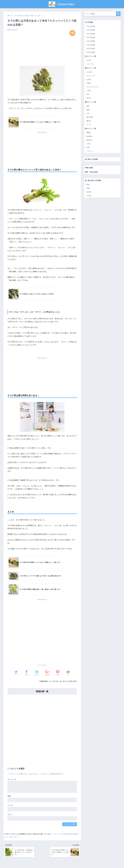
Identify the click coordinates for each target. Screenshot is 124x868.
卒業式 (89, 83)
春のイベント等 (91, 68)
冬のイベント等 (91, 56)
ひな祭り (89, 72)
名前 (9, 797)
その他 (89, 197)
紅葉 (88, 148)
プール (89, 125)
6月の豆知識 (91, 41)
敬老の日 (89, 141)
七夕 (88, 114)
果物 (88, 189)
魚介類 (89, 193)
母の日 (89, 98)
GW (88, 95)
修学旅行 (89, 137)
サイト (10, 815)
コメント (12, 780)
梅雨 (88, 110)
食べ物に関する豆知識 (64, 682)
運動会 (89, 133)
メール (10, 806)
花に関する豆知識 (92, 160)
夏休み (89, 121)
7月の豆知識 (91, 45)
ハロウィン (90, 152)
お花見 (89, 80)
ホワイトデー (91, 76)
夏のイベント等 (91, 102)
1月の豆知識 (91, 26)
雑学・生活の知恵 (92, 173)
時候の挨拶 (89, 168)
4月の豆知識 (91, 34)
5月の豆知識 (91, 38)
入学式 (89, 91)
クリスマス (90, 64)
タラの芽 (52, 682)
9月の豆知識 (91, 52)
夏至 (88, 106)
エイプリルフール (92, 87)
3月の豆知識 (91, 30)
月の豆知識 (89, 22)
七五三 (89, 144)
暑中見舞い (90, 118)
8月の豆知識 (91, 49)
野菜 (75, 682)
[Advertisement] (42, 50)
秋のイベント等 (91, 129)
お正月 (89, 60)
